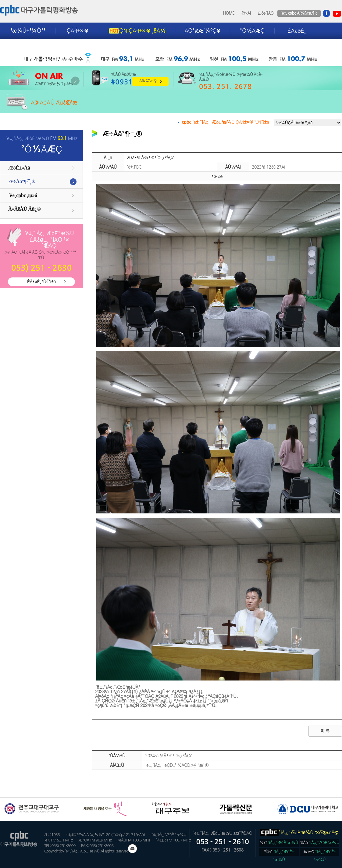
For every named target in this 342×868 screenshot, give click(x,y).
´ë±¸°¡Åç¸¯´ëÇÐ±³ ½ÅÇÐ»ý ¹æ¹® (177, 765)
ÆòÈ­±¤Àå (19, 168)
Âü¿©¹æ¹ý (148, 81)
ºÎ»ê (279, 853)
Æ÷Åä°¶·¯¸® (22, 182)
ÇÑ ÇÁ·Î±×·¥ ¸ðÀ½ (137, 31)
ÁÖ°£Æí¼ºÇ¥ (203, 31)
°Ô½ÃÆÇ (252, 31)
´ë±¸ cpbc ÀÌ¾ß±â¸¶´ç (299, 13)
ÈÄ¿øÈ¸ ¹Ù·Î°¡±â (41, 282)
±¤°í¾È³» (23, 46)
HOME (229, 13)
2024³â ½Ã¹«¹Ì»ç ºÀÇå (169, 756)
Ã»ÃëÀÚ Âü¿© (24, 209)
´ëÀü (320, 843)
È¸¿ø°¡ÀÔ (265, 13)
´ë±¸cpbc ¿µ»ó (23, 195)
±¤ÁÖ (320, 853)
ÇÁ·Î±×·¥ (78, 31)
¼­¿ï (279, 843)
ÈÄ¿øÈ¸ (297, 31)
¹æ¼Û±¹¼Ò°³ (28, 31)
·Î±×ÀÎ (246, 13)
